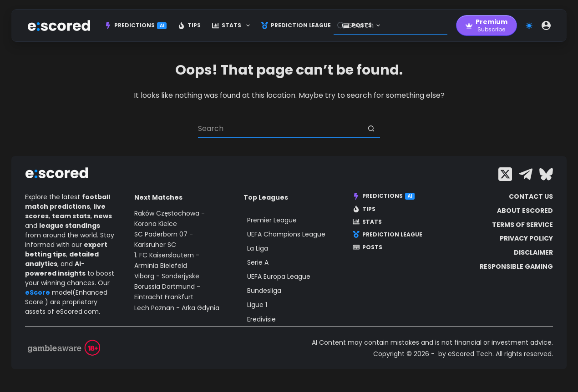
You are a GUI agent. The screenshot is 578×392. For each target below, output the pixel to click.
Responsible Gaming (516, 266)
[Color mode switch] (529, 26)
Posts (368, 247)
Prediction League (296, 25)
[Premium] (487, 25)
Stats (233, 25)
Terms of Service (522, 225)
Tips (189, 25)
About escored (525, 211)
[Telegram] (526, 174)
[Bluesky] (546, 174)
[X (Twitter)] (505, 174)
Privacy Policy (526, 238)
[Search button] (371, 129)
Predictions (136, 25)
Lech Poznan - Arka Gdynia (177, 308)
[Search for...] (280, 129)
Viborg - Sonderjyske (167, 276)
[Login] (546, 25)
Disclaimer (533, 252)
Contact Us (531, 196)
